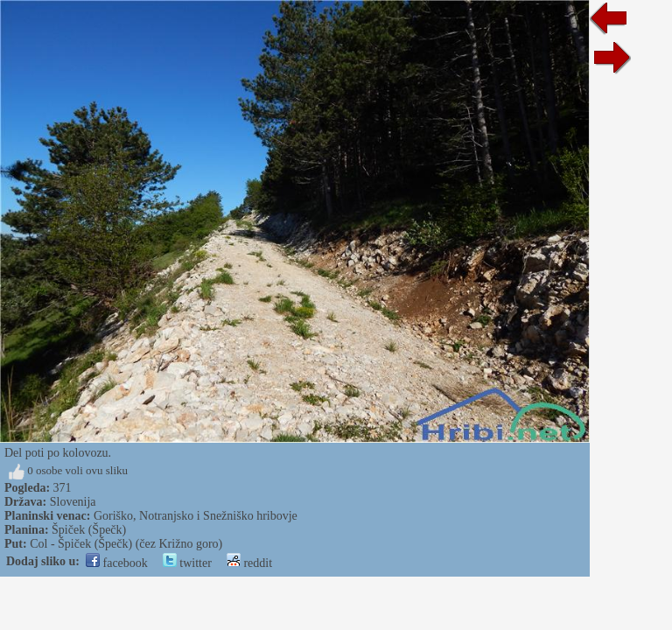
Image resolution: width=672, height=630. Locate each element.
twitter (187, 563)
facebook (117, 563)
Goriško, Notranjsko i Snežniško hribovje (196, 516)
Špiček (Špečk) (89, 530)
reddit (249, 563)
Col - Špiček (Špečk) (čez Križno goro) (126, 544)
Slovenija (73, 502)
